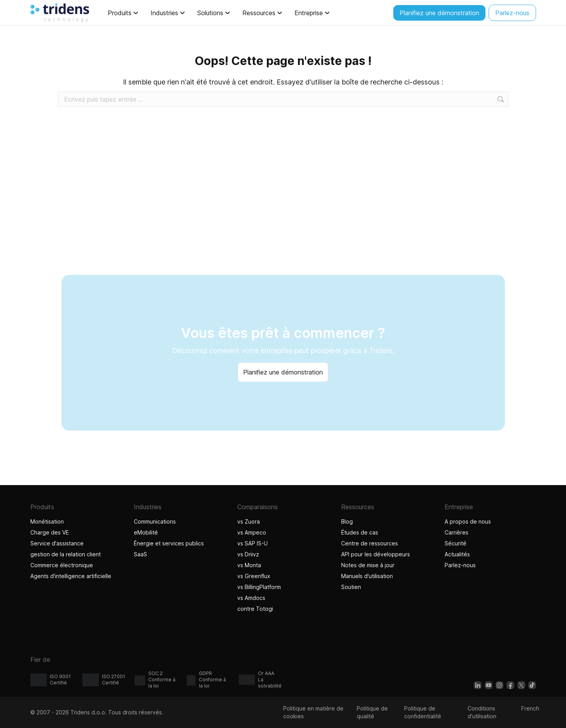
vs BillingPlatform (259, 587)
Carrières (456, 532)
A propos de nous (468, 521)
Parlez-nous (460, 565)
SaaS (140, 554)
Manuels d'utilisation (367, 576)
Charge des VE (50, 532)
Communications (155, 521)
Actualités (457, 554)
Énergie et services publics (169, 543)
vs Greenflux (254, 576)
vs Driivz (248, 554)
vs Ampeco (252, 532)
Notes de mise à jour (368, 565)
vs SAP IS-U (252, 543)
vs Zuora (249, 521)
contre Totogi (256, 609)
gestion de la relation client (66, 554)
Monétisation (47, 521)
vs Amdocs (251, 598)
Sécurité (456, 543)
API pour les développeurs (376, 554)
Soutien (351, 587)
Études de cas (360, 532)
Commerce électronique (62, 565)
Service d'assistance (57, 543)
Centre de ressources (370, 543)
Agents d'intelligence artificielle (72, 576)
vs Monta (249, 565)
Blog (347, 521)
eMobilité (146, 532)
